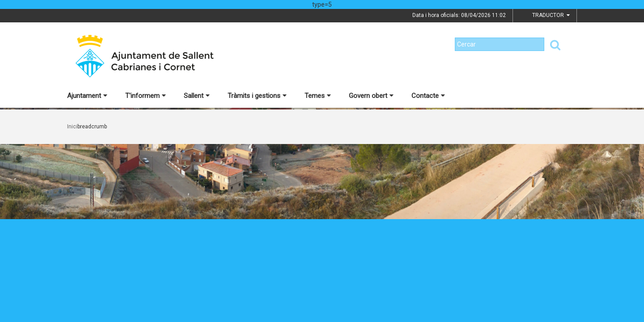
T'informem (146, 96)
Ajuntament (87, 96)
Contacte (428, 96)
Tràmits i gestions (257, 96)
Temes (318, 96)
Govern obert (371, 96)
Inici (72, 127)
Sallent (197, 96)
